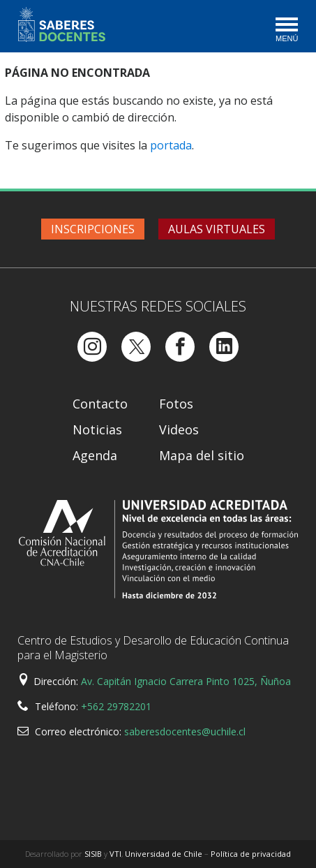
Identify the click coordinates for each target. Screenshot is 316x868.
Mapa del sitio (202, 455)
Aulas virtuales (217, 229)
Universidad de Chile (164, 854)
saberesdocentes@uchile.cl (185, 731)
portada (171, 145)
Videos (179, 429)
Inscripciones (93, 229)
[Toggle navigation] (286, 31)
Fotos (176, 404)
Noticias (97, 429)
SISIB (93, 854)
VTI (115, 854)
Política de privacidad (251, 854)
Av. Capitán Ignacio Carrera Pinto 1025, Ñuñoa (186, 681)
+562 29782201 (116, 706)
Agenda (95, 455)
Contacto (100, 404)
